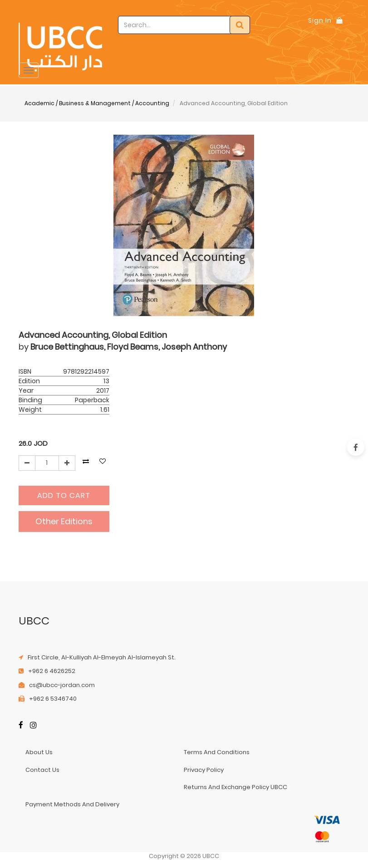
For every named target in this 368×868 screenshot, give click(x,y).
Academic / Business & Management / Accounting (97, 103)
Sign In (320, 20)
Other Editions (64, 521)
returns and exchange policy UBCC (236, 787)
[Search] (240, 25)
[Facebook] (21, 726)
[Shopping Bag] (339, 20)
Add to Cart (64, 495)
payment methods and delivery (72, 804)
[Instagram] (33, 726)
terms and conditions (217, 752)
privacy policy (204, 770)
